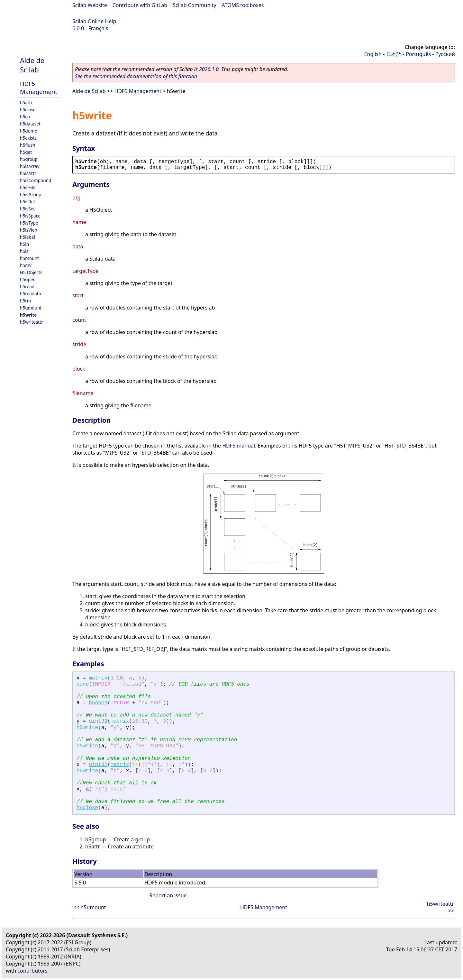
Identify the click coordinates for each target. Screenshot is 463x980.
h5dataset (30, 124)
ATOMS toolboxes (243, 5)
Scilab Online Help (94, 21)
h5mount (29, 258)
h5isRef (27, 202)
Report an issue (168, 895)
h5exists (28, 138)
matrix (98, 678)
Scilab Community (194, 5)
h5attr (26, 102)
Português (418, 54)
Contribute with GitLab (140, 5)
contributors (33, 971)
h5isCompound (36, 180)
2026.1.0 (209, 69)
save (83, 684)
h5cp (25, 117)
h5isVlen (29, 230)
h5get (26, 152)
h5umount (31, 308)
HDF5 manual (239, 446)
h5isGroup (31, 194)
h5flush (28, 145)
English (373, 54)
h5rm (26, 301)
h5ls (24, 251)
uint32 (98, 721)
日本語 (394, 54)
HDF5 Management (39, 88)
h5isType (29, 223)
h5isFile (28, 187)
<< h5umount (90, 907)
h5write (28, 315)
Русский (445, 54)
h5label (27, 237)
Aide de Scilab (32, 65)
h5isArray (30, 166)
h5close (28, 110)
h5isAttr (28, 173)
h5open (28, 279)
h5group (29, 159)
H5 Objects (31, 272)
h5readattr (31, 294)
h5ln (24, 244)
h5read (27, 287)
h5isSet (27, 209)
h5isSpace (30, 216)
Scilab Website (90, 5)
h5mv (26, 265)
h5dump (29, 131)
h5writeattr (32, 322)
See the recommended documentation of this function (136, 76)
